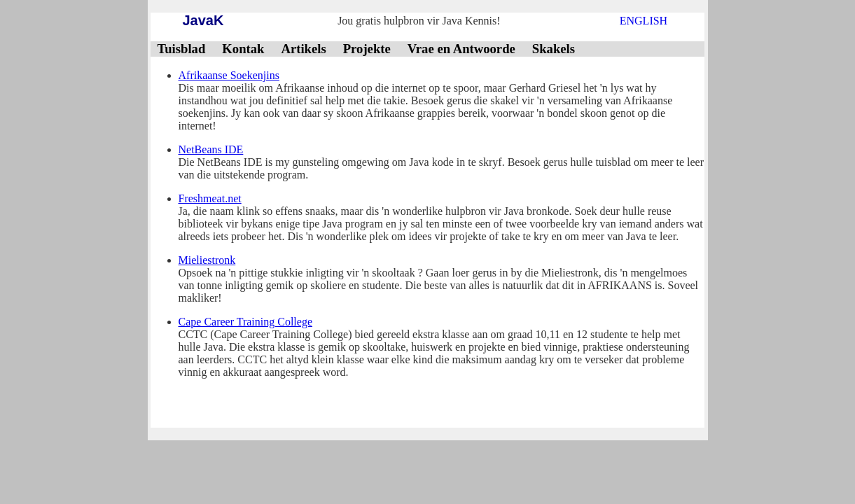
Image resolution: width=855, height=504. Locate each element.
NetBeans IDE (211, 149)
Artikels (303, 49)
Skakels (554, 49)
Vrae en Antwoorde (461, 49)
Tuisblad (182, 49)
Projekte (367, 49)
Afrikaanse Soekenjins (229, 75)
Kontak (243, 49)
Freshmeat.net (210, 198)
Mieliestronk (207, 260)
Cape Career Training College (246, 322)
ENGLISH (644, 21)
